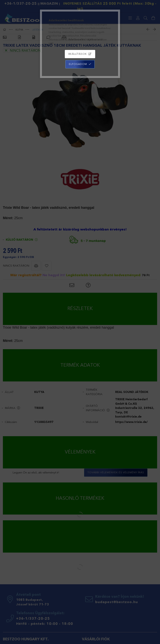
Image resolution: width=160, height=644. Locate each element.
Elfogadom (78, 64)
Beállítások (78, 54)
